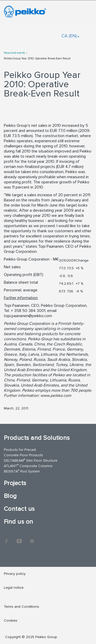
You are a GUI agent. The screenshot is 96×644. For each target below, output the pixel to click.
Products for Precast (20, 450)
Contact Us (32, 539)
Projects (15, 483)
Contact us (19, 509)
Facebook (6, 539)
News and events (14, 53)
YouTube (19, 539)
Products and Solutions (37, 438)
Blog (10, 496)
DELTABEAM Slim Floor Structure (31, 460)
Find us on (19, 522)
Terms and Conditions (22, 607)
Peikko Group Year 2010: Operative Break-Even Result (37, 59)
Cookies (11, 620)
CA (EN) (70, 36)
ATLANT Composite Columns (28, 466)
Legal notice (14, 588)
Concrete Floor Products (23, 455)
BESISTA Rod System (22, 471)
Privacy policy (15, 574)
